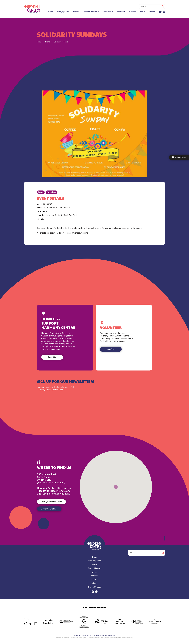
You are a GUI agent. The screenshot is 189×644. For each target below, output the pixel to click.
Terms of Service (94, 638)
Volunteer (121, 12)
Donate (152, 12)
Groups (41, 192)
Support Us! (52, 357)
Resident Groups (95, 587)
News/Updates (63, 12)
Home (51, 12)
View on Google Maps (49, 509)
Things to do (51, 192)
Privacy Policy (83, 638)
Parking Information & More (51, 502)
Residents (107, 12)
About (142, 12)
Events (76, 12)
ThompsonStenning (127, 638)
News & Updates (95, 561)
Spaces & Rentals (90, 12)
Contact (133, 12)
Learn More (111, 349)
